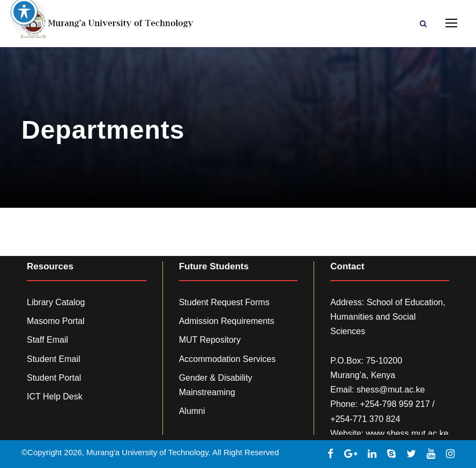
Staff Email (47, 340)
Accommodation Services (228, 359)
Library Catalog (56, 302)
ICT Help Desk (55, 397)
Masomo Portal (56, 321)
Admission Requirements (227, 321)
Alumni (192, 411)
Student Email (54, 359)
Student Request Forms (224, 302)
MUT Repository (210, 340)
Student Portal (54, 378)
